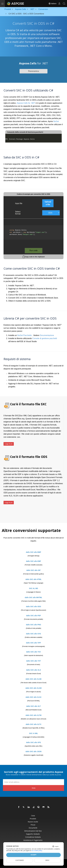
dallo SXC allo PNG (34, 625)
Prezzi (33, 825)
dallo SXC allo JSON (33, 751)
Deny (47, 860)
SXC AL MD (33, 588)
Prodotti (33, 819)
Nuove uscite (33, 822)
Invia (34, 788)
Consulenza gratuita (33, 837)
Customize (20, 860)
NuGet (56, 121)
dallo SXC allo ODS (34, 607)
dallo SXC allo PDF (33, 616)
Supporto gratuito (33, 834)
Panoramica (33, 71)
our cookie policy (37, 851)
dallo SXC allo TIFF (33, 643)
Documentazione (47, 335)
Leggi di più (9, 444)
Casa (33, 816)
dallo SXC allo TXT (34, 661)
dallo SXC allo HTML (33, 579)
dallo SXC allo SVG (33, 634)
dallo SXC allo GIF (33, 570)
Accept (33, 855)
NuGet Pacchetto (24, 335)
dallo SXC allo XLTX (34, 724)
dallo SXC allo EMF (33, 561)
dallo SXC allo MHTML (34, 597)
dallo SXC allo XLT (33, 706)
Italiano (52, 4)
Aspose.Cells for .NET (26, 103)
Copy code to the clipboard (35, 257)
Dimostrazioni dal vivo (33, 831)
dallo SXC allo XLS (33, 670)
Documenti (33, 828)
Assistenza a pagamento (33, 840)
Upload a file (48, 203)
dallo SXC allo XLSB (33, 679)
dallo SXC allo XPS (33, 742)
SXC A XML (33, 733)
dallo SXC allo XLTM (33, 715)
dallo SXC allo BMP (33, 552)
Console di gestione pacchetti (45, 338)
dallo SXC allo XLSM (33, 688)
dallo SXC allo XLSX (34, 697)
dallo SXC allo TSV (33, 652)
